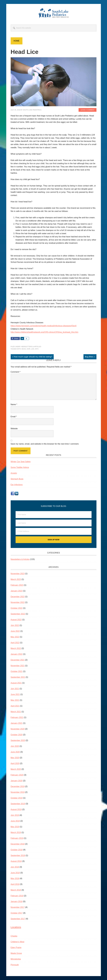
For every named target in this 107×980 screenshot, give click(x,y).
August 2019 (16, 809)
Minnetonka (16, 959)
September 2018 (18, 855)
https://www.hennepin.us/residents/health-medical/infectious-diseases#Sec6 (44, 326)
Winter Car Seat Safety (21, 462)
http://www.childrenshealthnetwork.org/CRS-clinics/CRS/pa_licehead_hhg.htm (44, 332)
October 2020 (17, 735)
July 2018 (15, 867)
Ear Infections (17, 485)
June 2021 (15, 694)
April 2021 (15, 706)
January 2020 (17, 781)
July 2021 (15, 689)
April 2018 (15, 884)
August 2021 (16, 683)
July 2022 (15, 625)
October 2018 (17, 850)
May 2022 (15, 637)
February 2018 (17, 896)
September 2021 (18, 677)
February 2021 (17, 717)
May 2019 (15, 827)
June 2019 (15, 821)
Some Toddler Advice (20, 467)
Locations (16, 927)
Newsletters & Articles (31, 347)
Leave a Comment (87, 110)
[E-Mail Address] (54, 531)
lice (33, 349)
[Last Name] (54, 523)
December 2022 (18, 597)
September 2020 (18, 740)
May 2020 (15, 758)
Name (14, 404)
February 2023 (17, 585)
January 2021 (17, 723)
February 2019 (17, 838)
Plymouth (15, 965)
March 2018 (16, 890)
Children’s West (17, 942)
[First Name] (54, 515)
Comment (16, 372)
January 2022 (17, 654)
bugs (24, 349)
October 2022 (17, 608)
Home (17, 41)
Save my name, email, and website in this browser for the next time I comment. (45, 444)
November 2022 (18, 602)
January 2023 (17, 591)
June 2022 (15, 631)
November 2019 (18, 792)
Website (14, 429)
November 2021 (18, 666)
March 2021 (16, 712)
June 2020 (15, 752)
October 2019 (17, 798)
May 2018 (15, 878)
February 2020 (17, 775)
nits (37, 349)
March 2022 (16, 648)
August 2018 (16, 861)
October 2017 (17, 913)
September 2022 (18, 614)
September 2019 (18, 804)
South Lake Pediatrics (54, 13)
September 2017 (18, 919)
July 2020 (15, 746)
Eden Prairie (16, 948)
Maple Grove (16, 953)
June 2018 (15, 873)
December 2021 (18, 660)
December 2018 (18, 844)
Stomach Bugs (17, 479)
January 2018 (17, 901)
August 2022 (16, 620)
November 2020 (18, 729)
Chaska (14, 936)
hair (28, 349)
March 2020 (16, 769)
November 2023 (18, 574)
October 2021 (17, 671)
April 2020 (15, 763)
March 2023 (16, 579)
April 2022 (15, 643)
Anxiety (14, 473)
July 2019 (15, 815)
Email (14, 417)
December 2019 (18, 786)
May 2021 (15, 700)
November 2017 (18, 907)
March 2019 (16, 832)
